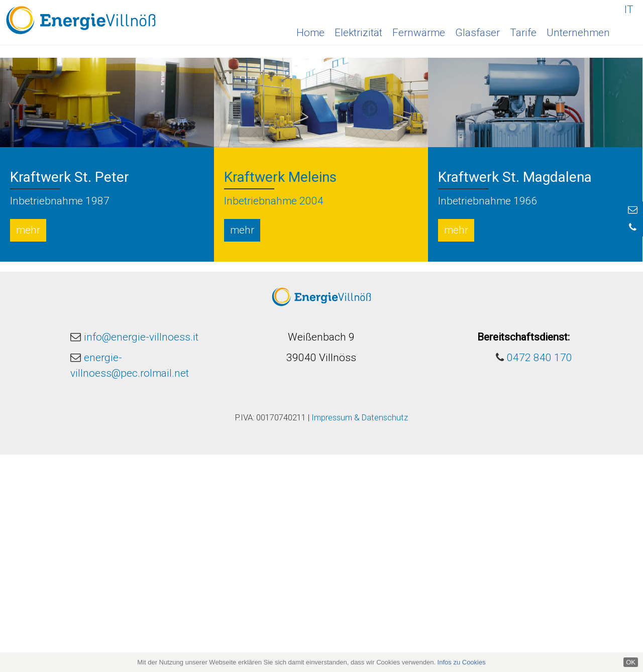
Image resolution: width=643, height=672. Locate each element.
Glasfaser (477, 33)
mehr (28, 447)
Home (310, 33)
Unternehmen (578, 33)
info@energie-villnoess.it (141, 554)
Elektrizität (358, 33)
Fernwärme (419, 33)
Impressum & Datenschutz (360, 635)
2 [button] (327, 256)
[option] (321, 134)
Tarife (523, 33)
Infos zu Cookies (462, 662)
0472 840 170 (540, 575)
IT (629, 10)
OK (631, 662)
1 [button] (314, 256)
